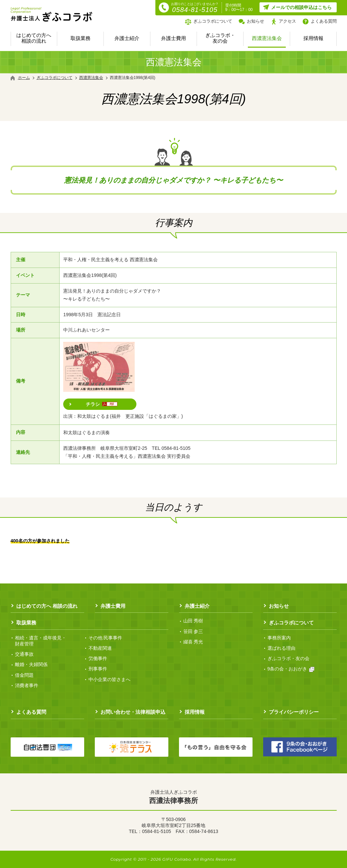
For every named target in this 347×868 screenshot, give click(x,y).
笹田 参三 (193, 631)
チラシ (102, 404)
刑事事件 (98, 669)
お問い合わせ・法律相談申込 (133, 712)
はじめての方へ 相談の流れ (34, 38)
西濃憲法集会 (267, 38)
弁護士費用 (174, 38)
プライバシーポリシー (294, 712)
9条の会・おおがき (291, 669)
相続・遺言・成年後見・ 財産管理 (41, 641)
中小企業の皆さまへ (109, 679)
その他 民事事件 (105, 638)
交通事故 (24, 654)
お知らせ (256, 21)
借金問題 (24, 675)
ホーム (24, 78)
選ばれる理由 (281, 648)
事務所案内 (279, 638)
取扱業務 (81, 38)
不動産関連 (100, 648)
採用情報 (313, 38)
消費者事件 (27, 685)
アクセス (287, 21)
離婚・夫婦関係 (31, 664)
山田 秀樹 (193, 621)
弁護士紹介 (127, 38)
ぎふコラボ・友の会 (220, 38)
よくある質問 (324, 21)
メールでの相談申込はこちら (301, 7)
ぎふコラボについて (213, 21)
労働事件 (98, 658)
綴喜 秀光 (193, 642)
